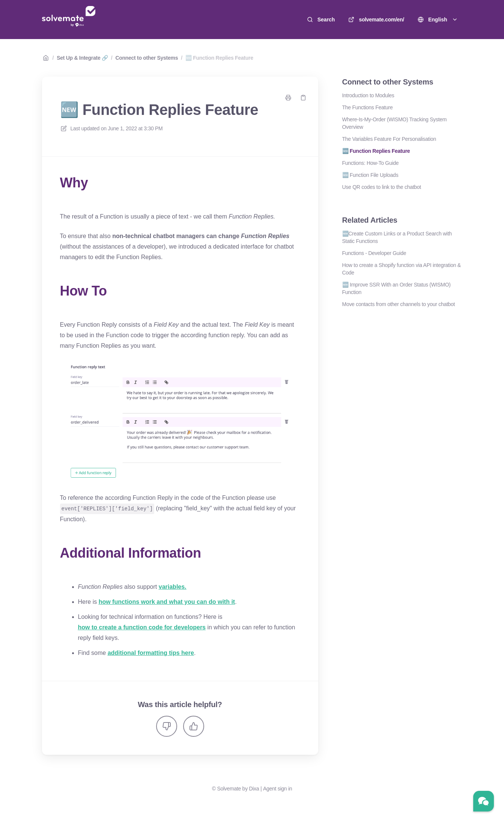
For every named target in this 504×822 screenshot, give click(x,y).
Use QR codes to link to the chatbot (382, 187)
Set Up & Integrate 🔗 (82, 58)
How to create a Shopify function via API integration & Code (402, 269)
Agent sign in (278, 788)
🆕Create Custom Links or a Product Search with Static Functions (397, 237)
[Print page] (288, 98)
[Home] (69, 20)
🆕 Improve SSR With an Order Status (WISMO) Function (396, 288)
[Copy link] (303, 98)
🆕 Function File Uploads (370, 175)
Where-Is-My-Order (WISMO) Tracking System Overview (395, 123)
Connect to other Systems (147, 58)
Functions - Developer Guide (374, 253)
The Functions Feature (368, 107)
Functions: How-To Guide (371, 163)
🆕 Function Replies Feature (219, 58)
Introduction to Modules (368, 95)
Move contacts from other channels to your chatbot (399, 304)
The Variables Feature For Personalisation (389, 139)
